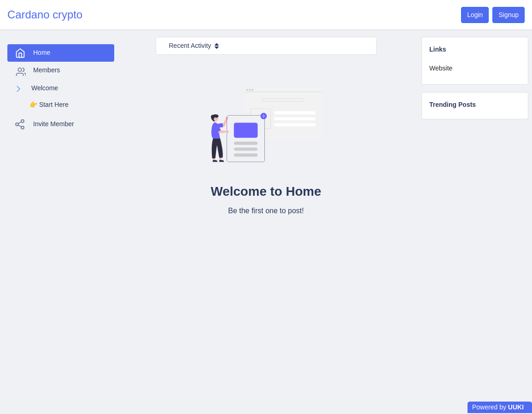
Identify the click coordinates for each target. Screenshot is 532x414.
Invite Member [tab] (44, 117)
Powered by (498, 407)
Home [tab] (32, 46)
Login (475, 15)
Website (441, 68)
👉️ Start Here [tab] (49, 97)
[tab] (475, 68)
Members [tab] (37, 64)
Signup (509, 15)
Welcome (45, 81)
